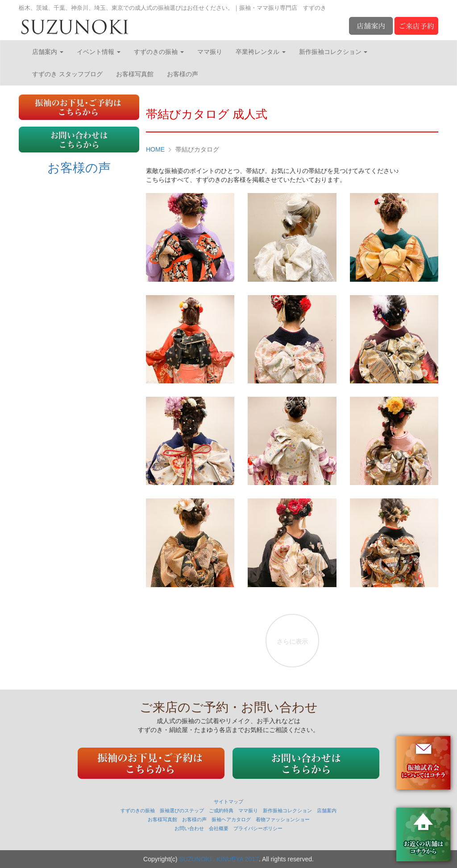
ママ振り (210, 52)
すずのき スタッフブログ (67, 74)
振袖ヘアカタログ (231, 819)
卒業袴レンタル (261, 52)
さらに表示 (292, 642)
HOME (155, 149)
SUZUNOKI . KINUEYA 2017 (219, 859)
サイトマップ (228, 802)
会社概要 (219, 828)
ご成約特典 (221, 810)
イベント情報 (99, 52)
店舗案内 (48, 52)
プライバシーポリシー (258, 828)
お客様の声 (183, 74)
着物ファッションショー (283, 819)
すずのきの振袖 (159, 52)
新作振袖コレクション (333, 52)
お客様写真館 (135, 74)
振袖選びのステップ (182, 810)
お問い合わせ (189, 828)
